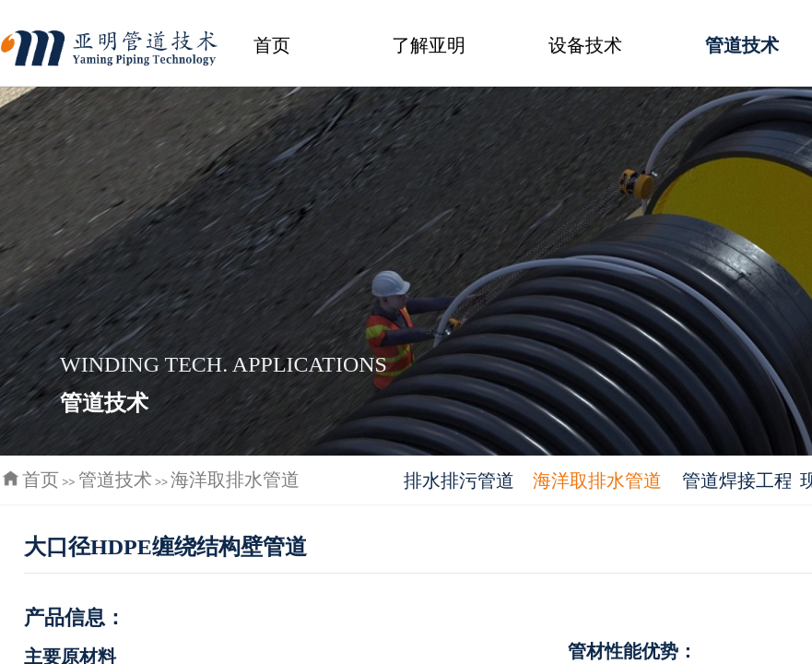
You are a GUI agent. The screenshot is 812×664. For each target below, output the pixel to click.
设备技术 (585, 45)
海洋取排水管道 (235, 480)
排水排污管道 (459, 480)
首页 (272, 45)
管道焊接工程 (736, 480)
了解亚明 (429, 45)
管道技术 (115, 480)
